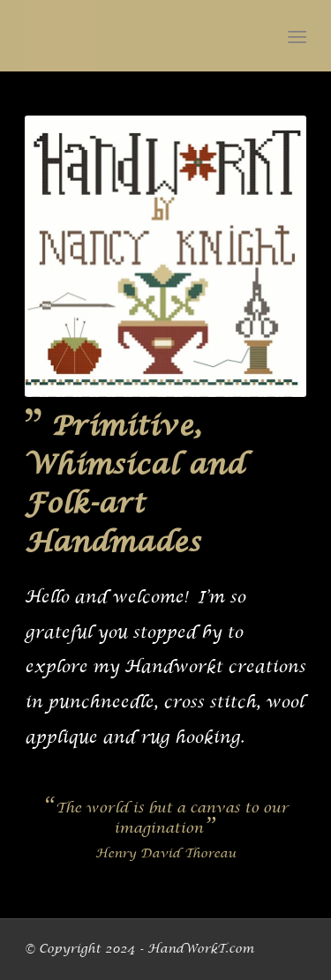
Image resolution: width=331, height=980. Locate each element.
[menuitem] (296, 36)
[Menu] (296, 36)
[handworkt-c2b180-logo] (137, 35)
